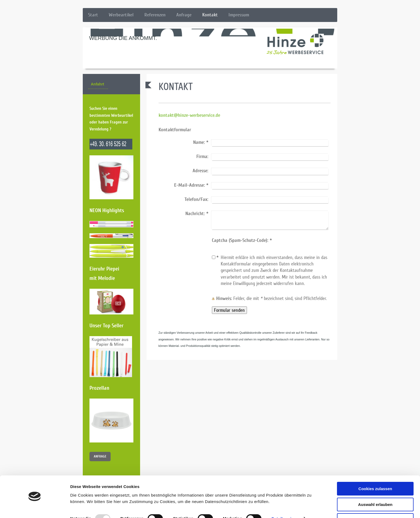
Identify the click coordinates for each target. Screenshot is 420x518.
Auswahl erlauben (375, 489)
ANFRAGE (100, 456)
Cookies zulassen (375, 473)
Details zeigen (285, 503)
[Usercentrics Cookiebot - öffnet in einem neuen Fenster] (35, 508)
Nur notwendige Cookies (375, 505)
